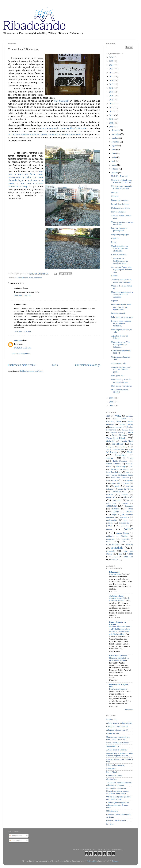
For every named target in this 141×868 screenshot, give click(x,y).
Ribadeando (114, 572)
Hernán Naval (127, 441)
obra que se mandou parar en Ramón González (63, 128)
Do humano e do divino (121, 208)
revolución (126, 539)
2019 (112, 84)
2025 (112, 61)
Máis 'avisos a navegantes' (122, 386)
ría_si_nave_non (113, 544)
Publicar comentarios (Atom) (32, 371)
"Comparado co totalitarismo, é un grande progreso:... (120, 261)
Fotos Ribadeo (22, 278)
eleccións (117, 500)
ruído (31, 278)
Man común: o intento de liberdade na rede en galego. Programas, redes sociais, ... (117, 791)
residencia (110, 539)
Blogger (115, 861)
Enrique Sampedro (117, 427)
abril (114, 161)
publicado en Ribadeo (117, 536)
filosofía (115, 509)
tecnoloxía (110, 551)
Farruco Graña (128, 430)
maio (114, 157)
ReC (132, 467)
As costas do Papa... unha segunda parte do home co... (121, 269)
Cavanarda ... (112, 779)
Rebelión (110, 824)
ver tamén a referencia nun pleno (65, 135)
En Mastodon (112, 719)
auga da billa (115, 483)
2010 (112, 119)
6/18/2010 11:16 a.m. (23, 348)
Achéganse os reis (118, 363)
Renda (114, 242)
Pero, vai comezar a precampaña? (119, 229)
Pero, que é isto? (118, 376)
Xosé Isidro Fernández (120, 478)
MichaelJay (92, 861)
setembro (116, 142)
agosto (115, 146)
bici (108, 486)
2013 (112, 107)
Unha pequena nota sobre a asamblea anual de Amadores (122, 295)
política (128, 529)
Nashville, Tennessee (120, 176)
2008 (112, 127)
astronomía (129, 480)
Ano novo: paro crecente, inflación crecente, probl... (121, 370)
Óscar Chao (115, 560)
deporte (125, 495)
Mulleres (115, 196)
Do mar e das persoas (120, 200)
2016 (112, 96)
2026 (112, 57)
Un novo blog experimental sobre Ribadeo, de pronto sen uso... (120, 755)
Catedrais (129, 416)
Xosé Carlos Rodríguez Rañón (120, 475)
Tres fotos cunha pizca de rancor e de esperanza (121, 281)
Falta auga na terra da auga (122, 317)
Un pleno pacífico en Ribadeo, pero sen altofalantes (120, 248)
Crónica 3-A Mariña (114, 776)
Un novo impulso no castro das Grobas (122, 223)
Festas (131, 433)
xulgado (116, 557)
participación (111, 520)
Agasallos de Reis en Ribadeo (120, 337)
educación (128, 497)
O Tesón (128, 458)
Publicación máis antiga (87, 365)
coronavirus (119, 492)
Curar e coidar (115, 574)
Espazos (114, 301)
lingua (115, 514)
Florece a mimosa (118, 212)
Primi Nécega (121, 467)
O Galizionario (112, 811)
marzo (115, 165)
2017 (112, 92)
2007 (112, 398)
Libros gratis (111, 769)
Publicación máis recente (22, 365)
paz (125, 520)
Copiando (115, 238)
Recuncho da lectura (120, 469)
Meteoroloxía (121, 455)
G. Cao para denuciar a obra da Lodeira (28, 135)
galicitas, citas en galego (116, 820)
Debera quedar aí (118, 313)
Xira (128, 472)
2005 (112, 406)
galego (116, 512)
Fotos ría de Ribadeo (117, 438)
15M (108, 416)
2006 (112, 402)
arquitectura (112, 480)
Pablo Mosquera (120, 461)
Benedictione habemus (120, 204)
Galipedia (110, 441)
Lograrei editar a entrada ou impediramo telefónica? (121, 323)
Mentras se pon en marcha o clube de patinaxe (122, 187)
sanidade (130, 544)
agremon (18, 340)
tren (120, 554)
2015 (112, 100)
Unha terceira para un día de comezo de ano (121, 381)
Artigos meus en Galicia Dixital (119, 723)
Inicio (55, 365)
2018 (112, 88)
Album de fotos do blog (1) (117, 730)
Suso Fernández (113, 472)
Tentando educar (116, 596)
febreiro (115, 169)
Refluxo (114, 276)
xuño (114, 153)
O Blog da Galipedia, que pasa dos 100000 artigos (118, 798)
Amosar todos (129, 710)
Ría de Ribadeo (112, 772)
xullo (114, 150)
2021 (112, 76)
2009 (112, 123)
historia (130, 512)
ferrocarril (129, 506)
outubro (115, 138)
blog (117, 486)
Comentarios (16, 841)
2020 (112, 80)
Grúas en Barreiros (119, 255)
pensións (110, 523)
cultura (110, 494)
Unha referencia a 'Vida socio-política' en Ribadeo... (121, 344)
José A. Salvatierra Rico (115, 450)
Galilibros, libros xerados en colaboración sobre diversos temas (118, 805)
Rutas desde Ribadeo (118, 656)
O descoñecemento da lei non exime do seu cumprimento (121, 307)
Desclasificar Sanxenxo (118, 689)
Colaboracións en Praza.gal (117, 726)
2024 (112, 65)
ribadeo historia (112, 733)
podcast (109, 529)
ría (124, 542)
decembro (116, 130)
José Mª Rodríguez (120, 451)
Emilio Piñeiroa (126, 424)
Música (110, 458)
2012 (112, 111)
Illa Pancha (117, 444)
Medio (130, 452)
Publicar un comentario (21, 354)
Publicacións (16, 836)
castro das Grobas (126, 489)
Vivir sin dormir (61, 101)
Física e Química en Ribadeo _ (117, 623)
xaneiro (115, 173)
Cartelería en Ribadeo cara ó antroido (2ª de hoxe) (122, 181)
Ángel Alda (128, 557)
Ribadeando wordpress (115, 765)
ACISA (118, 416)
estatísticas (111, 506)
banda (127, 483)
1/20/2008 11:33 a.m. (23, 296)
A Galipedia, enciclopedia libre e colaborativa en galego (119, 784)
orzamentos (124, 517)
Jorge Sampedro (124, 447)
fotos (131, 509)
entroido (125, 503)
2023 (112, 69)
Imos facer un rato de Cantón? (120, 391)
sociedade (38, 278)
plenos (109, 526)
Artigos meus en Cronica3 (117, 750)
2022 (112, 73)
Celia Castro (120, 419)
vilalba (130, 554)
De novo (115, 192)
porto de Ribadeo (122, 533)
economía (111, 497)
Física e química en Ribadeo (118, 743)
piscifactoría (124, 523)
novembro (116, 134)
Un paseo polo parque (120, 234)
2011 (112, 115)
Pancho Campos (113, 464)
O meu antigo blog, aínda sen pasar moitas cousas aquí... (118, 738)
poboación (125, 526)
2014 (112, 104)
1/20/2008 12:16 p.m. (23, 331)
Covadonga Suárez (114, 421)
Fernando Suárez (117, 433)
